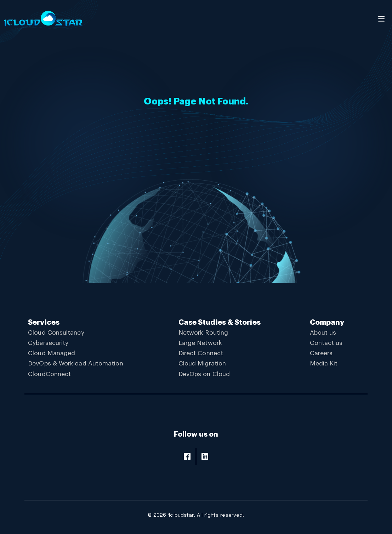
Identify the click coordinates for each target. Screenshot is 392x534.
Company (327, 322)
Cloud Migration (202, 363)
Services (44, 322)
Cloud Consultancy (56, 333)
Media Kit (324, 363)
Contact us (326, 343)
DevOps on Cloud (204, 374)
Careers (321, 353)
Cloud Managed (52, 353)
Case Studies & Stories (220, 322)
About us (323, 333)
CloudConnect (49, 374)
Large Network (200, 343)
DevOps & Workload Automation (75, 363)
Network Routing (203, 333)
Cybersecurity (48, 343)
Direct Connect (201, 353)
